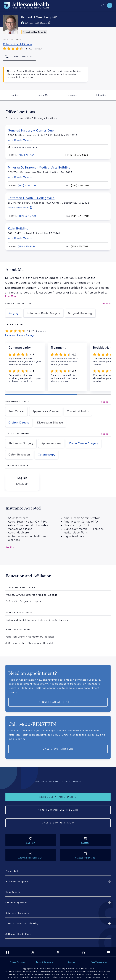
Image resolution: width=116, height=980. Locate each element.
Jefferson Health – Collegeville (31, 198)
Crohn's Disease (19, 423)
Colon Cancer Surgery (84, 443)
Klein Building (18, 228)
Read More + (12, 296)
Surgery (14, 313)
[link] (20, 140)
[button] (41, 394)
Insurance (77, 97)
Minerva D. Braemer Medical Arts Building (39, 167)
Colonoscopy (47, 455)
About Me (48, 97)
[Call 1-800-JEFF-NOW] (58, 823)
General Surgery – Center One (31, 130)
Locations (19, 97)
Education (106, 97)
